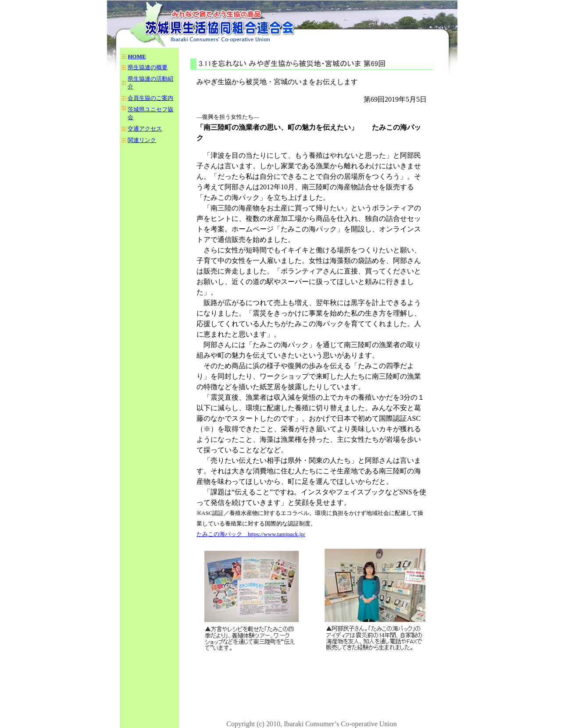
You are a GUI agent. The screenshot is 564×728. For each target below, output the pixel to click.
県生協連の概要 (148, 67)
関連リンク (142, 140)
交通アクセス (145, 129)
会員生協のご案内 (150, 98)
